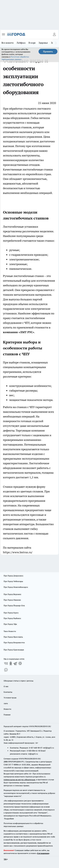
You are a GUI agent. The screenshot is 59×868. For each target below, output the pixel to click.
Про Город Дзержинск (13, 576)
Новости (7, 709)
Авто (6, 703)
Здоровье (43, 43)
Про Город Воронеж (12, 594)
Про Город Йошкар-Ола (14, 605)
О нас (6, 686)
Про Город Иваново (12, 600)
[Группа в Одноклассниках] (11, 663)
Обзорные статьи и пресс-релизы (18, 681)
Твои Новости (10, 631)
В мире (32, 43)
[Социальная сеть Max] (6, 670)
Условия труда (10, 698)
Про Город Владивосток (14, 642)
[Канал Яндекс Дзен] (20, 663)
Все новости (8, 43)
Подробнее (9, 819)
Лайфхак (21, 43)
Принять (48, 52)
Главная (7, 715)
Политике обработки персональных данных (15, 58)
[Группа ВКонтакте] (6, 663)
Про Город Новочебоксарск (16, 587)
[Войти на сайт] (54, 34)
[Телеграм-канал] (15, 663)
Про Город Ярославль (13, 637)
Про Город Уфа (10, 624)
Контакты (8, 692)
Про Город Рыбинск (12, 618)
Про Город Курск (11, 613)
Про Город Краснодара (14, 650)
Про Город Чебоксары (13, 581)
